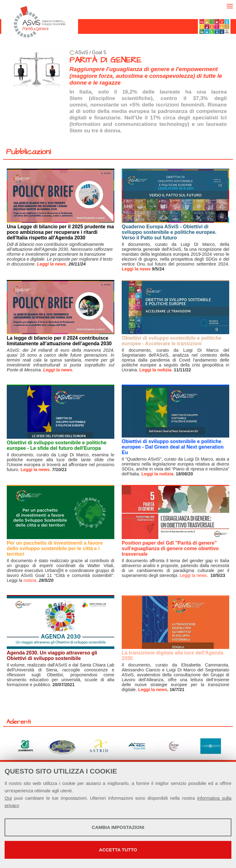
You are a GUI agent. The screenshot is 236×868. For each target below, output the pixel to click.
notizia (30, 580)
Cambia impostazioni (118, 827)
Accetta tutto (118, 850)
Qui (8, 798)
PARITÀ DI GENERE (105, 60)
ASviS (82, 52)
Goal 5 (99, 52)
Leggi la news (136, 269)
